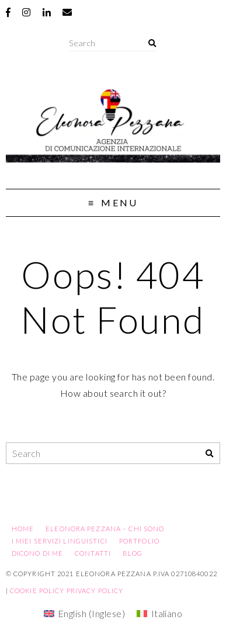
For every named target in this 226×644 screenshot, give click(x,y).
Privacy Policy (95, 591)
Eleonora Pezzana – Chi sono (105, 529)
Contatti (93, 553)
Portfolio (139, 541)
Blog (133, 553)
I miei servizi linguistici (60, 541)
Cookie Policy (37, 591)
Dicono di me (37, 553)
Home (23, 529)
